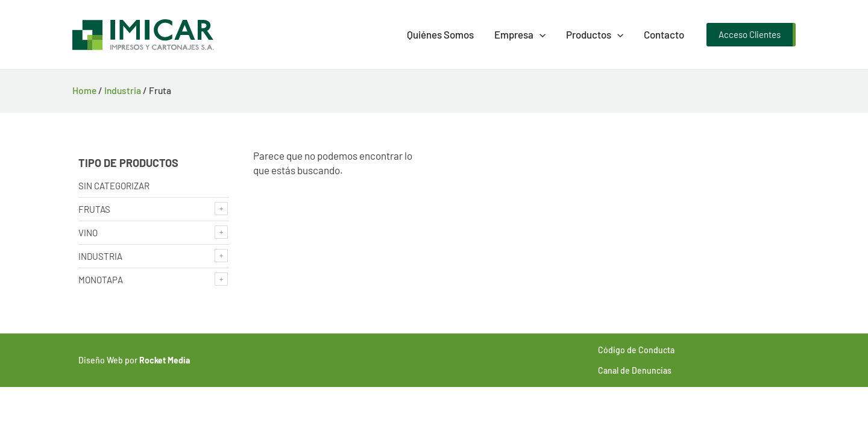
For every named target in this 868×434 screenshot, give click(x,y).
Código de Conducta (636, 350)
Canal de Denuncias (635, 370)
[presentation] (539, 34)
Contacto (664, 34)
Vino (88, 233)
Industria (123, 90)
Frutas (94, 209)
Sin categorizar (114, 186)
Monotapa (101, 280)
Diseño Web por (134, 360)
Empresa (520, 34)
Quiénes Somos (440, 34)
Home (84, 90)
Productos (595, 34)
